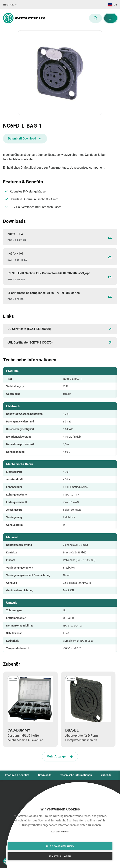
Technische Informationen (76, 775)
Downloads (45, 775)
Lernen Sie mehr (60, 832)
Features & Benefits (17, 775)
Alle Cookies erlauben (60, 846)
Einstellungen (60, 856)
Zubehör (106, 775)
